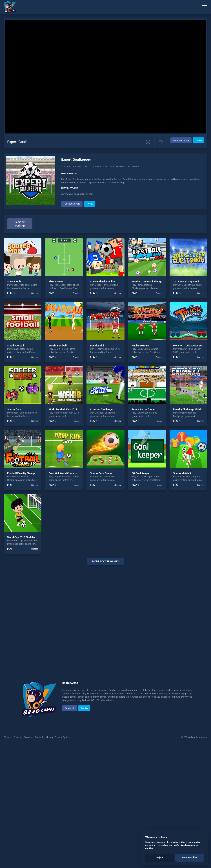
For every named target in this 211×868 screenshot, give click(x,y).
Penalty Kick (97, 346)
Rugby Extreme (140, 346)
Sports (77, 167)
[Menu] (205, 7)
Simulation (100, 167)
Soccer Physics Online (103, 282)
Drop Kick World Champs (63, 473)
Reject (160, 857)
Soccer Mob (14, 282)
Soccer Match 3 (182, 473)
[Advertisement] (105, 619)
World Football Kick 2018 (63, 409)
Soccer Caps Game (101, 473)
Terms (8, 737)
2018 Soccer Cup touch (186, 282)
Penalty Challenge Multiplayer (191, 409)
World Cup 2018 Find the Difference (27, 537)
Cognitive (133, 167)
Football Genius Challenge (147, 282)
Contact (39, 737)
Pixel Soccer (56, 282)
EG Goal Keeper (141, 473)
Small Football (16, 346)
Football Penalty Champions (23, 473)
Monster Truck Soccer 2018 (189, 346)
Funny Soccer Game (143, 409)
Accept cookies (189, 857)
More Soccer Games (105, 561)
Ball (87, 167)
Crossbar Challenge (101, 409)
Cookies (28, 737)
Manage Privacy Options (58, 737)
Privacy (17, 737)
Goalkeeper (117, 167)
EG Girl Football (58, 346)
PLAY (10, 293)
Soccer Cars (14, 409)
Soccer (66, 167)
